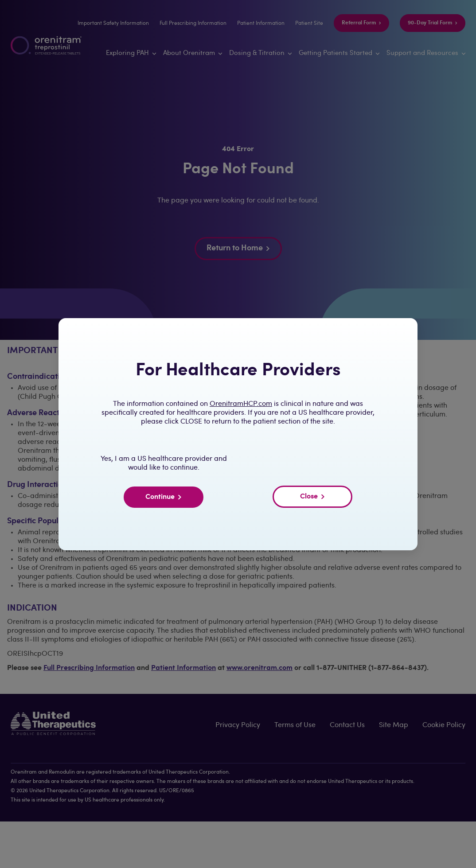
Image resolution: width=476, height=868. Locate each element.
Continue (164, 497)
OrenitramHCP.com (241, 404)
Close (312, 497)
